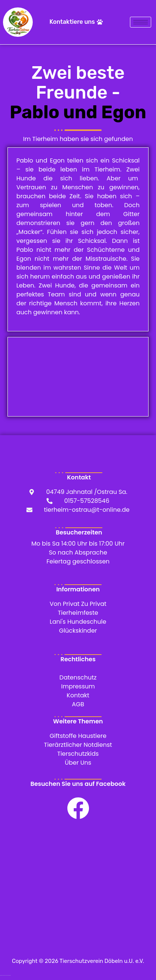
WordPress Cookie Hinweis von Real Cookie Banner (5, 975)
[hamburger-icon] (141, 22)
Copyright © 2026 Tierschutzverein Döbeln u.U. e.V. (78, 961)
